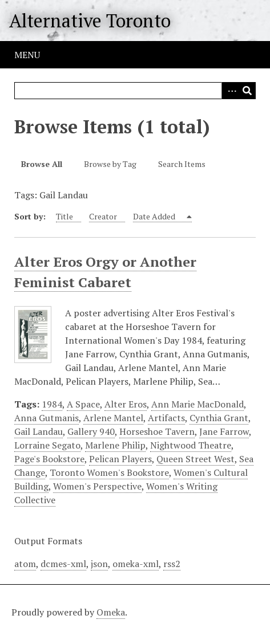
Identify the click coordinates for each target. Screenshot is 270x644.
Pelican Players (120, 459)
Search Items (182, 164)
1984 (52, 404)
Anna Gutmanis (47, 418)
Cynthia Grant (219, 418)
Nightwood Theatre (191, 445)
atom (25, 564)
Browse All (42, 164)
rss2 (172, 564)
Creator (103, 216)
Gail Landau (39, 431)
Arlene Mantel (113, 418)
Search (247, 91)
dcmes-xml (63, 564)
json (99, 564)
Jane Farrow (224, 431)
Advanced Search (230, 91)
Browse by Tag (110, 164)
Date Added (155, 216)
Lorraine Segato (47, 445)
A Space (83, 404)
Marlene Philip (115, 445)
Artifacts (166, 418)
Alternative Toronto (90, 21)
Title (65, 216)
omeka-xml (136, 564)
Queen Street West (196, 459)
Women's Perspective (97, 486)
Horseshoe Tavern (157, 431)
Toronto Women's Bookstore (109, 472)
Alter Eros (126, 404)
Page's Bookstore (49, 459)
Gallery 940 (91, 431)
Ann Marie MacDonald (198, 404)
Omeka (111, 612)
